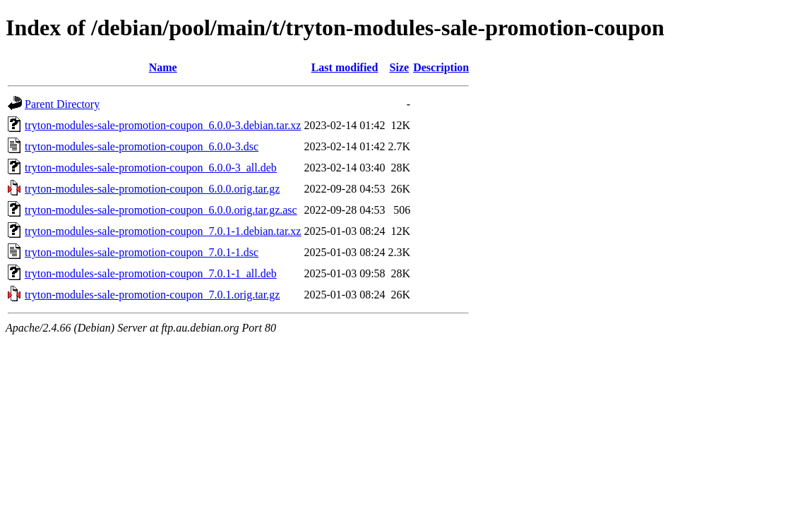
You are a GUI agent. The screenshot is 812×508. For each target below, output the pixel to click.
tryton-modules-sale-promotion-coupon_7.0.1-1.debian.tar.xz (163, 231)
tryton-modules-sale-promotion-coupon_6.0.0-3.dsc (142, 146)
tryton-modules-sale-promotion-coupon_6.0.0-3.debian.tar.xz (163, 125)
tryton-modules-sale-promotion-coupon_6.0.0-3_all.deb (151, 168)
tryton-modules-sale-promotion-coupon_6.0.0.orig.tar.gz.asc (161, 210)
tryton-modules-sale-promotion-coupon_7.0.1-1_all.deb (151, 273)
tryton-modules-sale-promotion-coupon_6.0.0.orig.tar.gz (152, 189)
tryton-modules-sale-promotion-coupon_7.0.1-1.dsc (142, 252)
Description (441, 67)
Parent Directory (62, 104)
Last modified (345, 67)
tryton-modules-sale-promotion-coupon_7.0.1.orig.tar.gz (152, 295)
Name (163, 67)
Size (400, 67)
